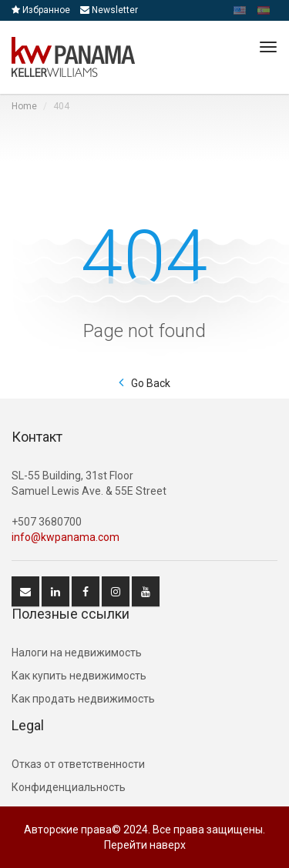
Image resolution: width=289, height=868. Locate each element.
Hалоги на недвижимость (77, 653)
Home (24, 106)
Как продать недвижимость (83, 699)
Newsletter (109, 10)
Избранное (41, 10)
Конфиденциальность (69, 787)
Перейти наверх (145, 845)
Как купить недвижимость (79, 676)
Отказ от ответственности (78, 764)
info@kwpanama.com (66, 537)
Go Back (151, 383)
